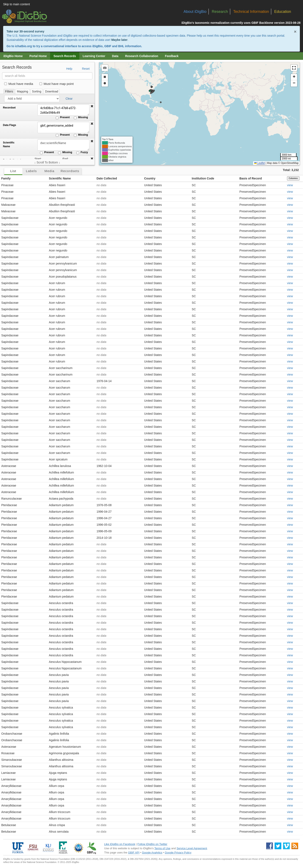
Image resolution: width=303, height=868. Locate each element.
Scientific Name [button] (60, 178)
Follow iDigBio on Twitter (152, 844)
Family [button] (6, 178)
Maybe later (119, 40)
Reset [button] (86, 69)
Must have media (19, 84)
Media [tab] (49, 171)
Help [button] (69, 69)
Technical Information (251, 12)
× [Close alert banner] (295, 31)
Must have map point (56, 84)
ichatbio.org (23, 46)
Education (283, 12)
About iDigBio (195, 12)
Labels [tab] (31, 171)
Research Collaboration (142, 56)
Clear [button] (69, 99)
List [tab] (13, 171)
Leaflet (260, 163)
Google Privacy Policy (178, 853)
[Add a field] (32, 99)
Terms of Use (163, 848)
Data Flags (9, 125)
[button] (92, 106)
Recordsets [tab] (70, 171)
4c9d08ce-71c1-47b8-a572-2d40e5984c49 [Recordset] (62, 110)
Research (220, 12)
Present (63, 118)
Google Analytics (152, 853)
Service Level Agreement (192, 848)
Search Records (65, 56)
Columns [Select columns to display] (293, 178)
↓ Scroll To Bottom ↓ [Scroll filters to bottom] (47, 162)
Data (115, 56)
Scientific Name (9, 144)
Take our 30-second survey (25, 31)
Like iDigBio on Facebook (120, 844)
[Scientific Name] (62, 145)
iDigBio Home (13, 56)
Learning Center (94, 56)
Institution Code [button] (203, 178)
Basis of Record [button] (251, 178)
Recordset (9, 108)
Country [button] (150, 178)
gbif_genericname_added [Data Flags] (62, 127)
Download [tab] (52, 91)
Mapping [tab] (23, 91)
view (290, 185)
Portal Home (38, 56)
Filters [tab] (9, 91)
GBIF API (134, 853)
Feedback (172, 56)
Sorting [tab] (37, 91)
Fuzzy (82, 152)
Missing (81, 118)
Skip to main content (17, 4)
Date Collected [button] (107, 178)
